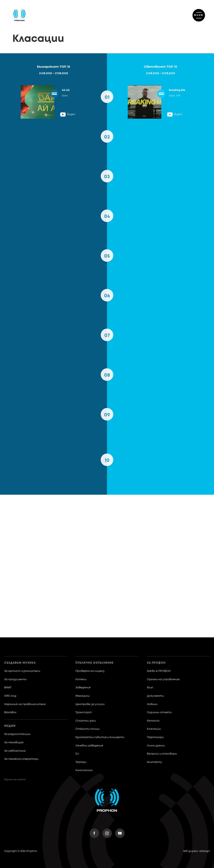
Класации (154, 729)
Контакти (154, 762)
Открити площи (87, 729)
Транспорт (84, 712)
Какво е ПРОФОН (159, 671)
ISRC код (10, 696)
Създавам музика (20, 663)
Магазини (83, 696)
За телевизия (14, 743)
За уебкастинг (15, 751)
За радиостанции (17, 734)
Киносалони (84, 770)
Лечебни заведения (89, 746)
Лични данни (156, 746)
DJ (77, 754)
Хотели (81, 679)
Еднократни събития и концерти (100, 737)
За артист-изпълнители (22, 671)
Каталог (153, 721)
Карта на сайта (15, 780)
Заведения (83, 688)
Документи (155, 696)
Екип (150, 688)
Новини (152, 704)
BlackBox (10, 712)
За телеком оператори (21, 759)
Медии (10, 726)
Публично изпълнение (94, 663)
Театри (81, 762)
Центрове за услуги (90, 704)
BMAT (8, 688)
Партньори (155, 737)
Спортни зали (86, 721)
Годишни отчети (159, 712)
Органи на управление (163, 679)
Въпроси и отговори (162, 754)
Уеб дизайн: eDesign (196, 851)
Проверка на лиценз (90, 671)
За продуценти (15, 679)
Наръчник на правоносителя (25, 704)
